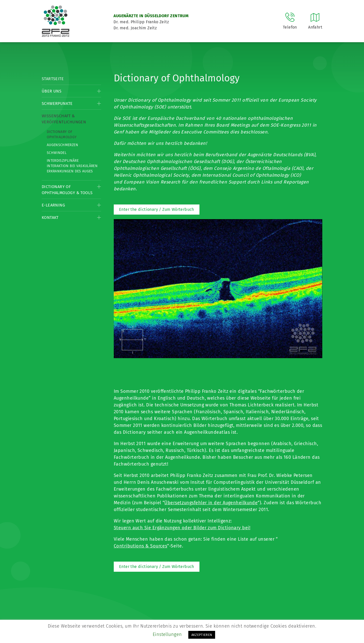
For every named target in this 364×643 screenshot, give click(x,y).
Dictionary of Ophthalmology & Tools (67, 190)
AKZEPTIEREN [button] (202, 635)
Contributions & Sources (140, 546)
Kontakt (50, 217)
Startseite (53, 79)
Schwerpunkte (57, 104)
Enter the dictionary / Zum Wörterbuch (157, 209)
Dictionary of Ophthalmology (62, 134)
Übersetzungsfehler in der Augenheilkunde (211, 503)
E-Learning (53, 205)
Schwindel (57, 153)
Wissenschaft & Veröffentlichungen (64, 119)
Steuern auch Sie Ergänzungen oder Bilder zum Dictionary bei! (182, 528)
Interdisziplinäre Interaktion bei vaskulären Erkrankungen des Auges (72, 166)
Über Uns (52, 91)
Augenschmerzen (62, 145)
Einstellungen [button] (167, 634)
